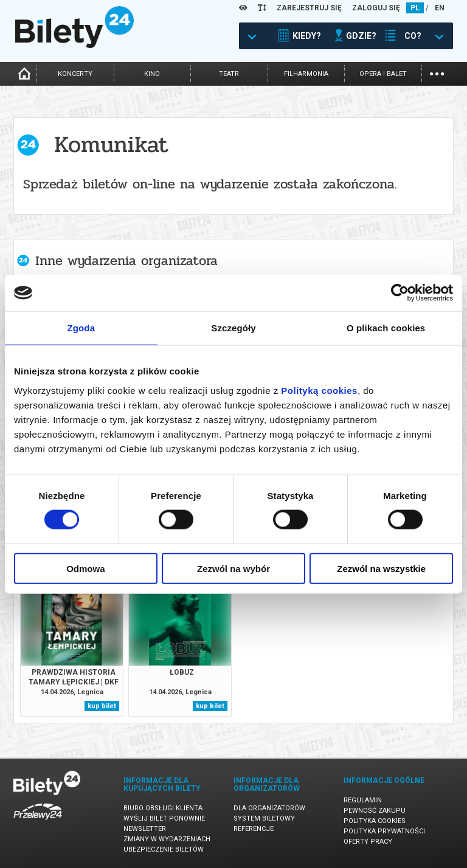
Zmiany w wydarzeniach (167, 839)
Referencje (254, 829)
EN (440, 8)
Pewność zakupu (375, 811)
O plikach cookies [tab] (386, 328)
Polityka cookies (375, 821)
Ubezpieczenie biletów (164, 849)
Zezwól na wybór (233, 568)
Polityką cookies (319, 390)
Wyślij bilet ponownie (164, 818)
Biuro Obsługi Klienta (163, 808)
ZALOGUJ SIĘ (376, 8)
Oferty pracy (368, 842)
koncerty (75, 74)
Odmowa (85, 568)
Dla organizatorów (269, 808)
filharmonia (306, 74)
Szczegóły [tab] (233, 328)
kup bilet (102, 706)
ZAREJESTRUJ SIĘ (309, 8)
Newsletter (145, 829)
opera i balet (383, 74)
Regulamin (363, 800)
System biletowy (264, 818)
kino (152, 74)
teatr (229, 74)
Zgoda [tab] (81, 328)
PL (415, 8)
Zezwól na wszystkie (381, 568)
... (437, 73)
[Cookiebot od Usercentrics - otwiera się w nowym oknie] (400, 293)
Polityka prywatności (384, 831)
